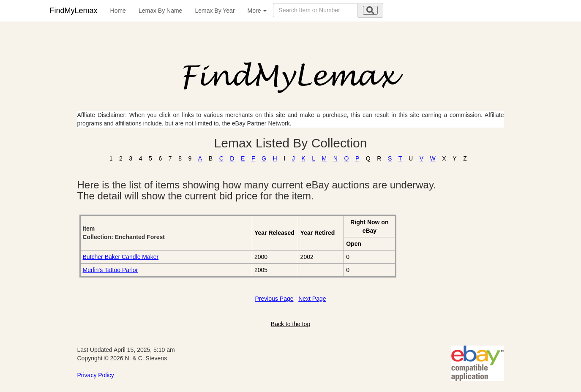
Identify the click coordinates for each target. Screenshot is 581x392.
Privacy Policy (96, 375)
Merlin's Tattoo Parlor (110, 270)
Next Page (312, 299)
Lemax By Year (215, 11)
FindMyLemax (74, 11)
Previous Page (274, 299)
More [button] (257, 11)
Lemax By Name (160, 11)
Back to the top (290, 324)
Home (118, 11)
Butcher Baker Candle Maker (121, 257)
